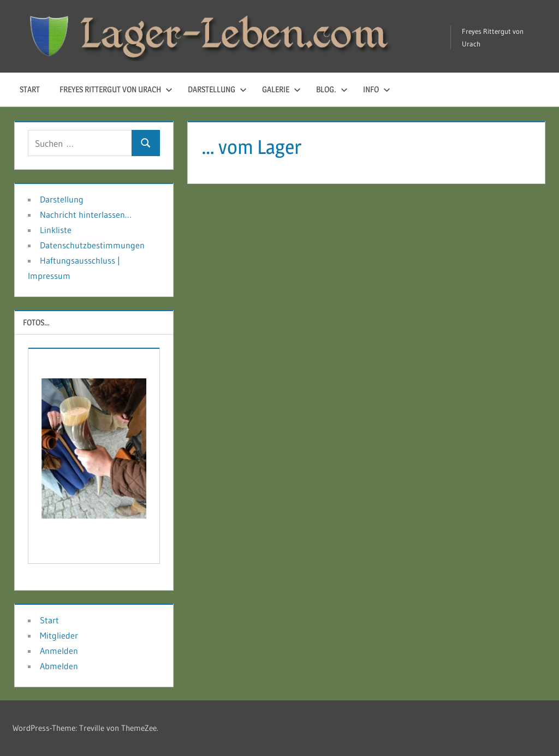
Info (377, 89)
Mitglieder (59, 635)
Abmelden (59, 666)
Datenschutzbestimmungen (92, 245)
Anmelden (59, 651)
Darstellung (217, 89)
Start (30, 89)
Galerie (281, 89)
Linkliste (56, 230)
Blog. (332, 89)
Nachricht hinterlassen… (86, 215)
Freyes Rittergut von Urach (116, 89)
